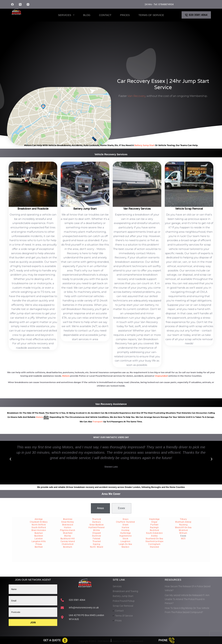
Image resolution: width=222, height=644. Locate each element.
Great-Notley (68, 522)
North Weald (97, 547)
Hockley (125, 530)
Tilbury (183, 519)
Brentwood (68, 525)
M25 (183, 539)
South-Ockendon (154, 533)
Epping (97, 544)
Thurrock (97, 519)
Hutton (68, 527)
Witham (183, 533)
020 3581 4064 (196, 15)
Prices (125, 15)
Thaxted (97, 541)
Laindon (39, 539)
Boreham (68, 547)
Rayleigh (154, 527)
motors (39, 417)
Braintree (68, 519)
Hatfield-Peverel (97, 527)
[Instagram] (28, 4)
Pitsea (39, 544)
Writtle (97, 530)
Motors (66, 376)
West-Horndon (39, 530)
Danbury (97, 522)
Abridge (39, 519)
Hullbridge (125, 533)
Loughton (125, 541)
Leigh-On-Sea (125, 544)
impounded (161, 376)
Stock (125, 539)
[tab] (100, 508)
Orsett (125, 525)
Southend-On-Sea (154, 539)
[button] (10, 459)
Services (67, 15)
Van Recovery (136, 96)
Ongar (154, 522)
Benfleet (39, 547)
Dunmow (97, 536)
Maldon (125, 547)
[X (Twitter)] (20, 4)
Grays (126, 519)
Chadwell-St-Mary (39, 522)
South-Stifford (39, 527)
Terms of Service (151, 15)
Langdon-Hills (39, 541)
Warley (68, 536)
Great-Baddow (97, 525)
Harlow (125, 527)
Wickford (183, 530)
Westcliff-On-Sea (183, 527)
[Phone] (167, 640)
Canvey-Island (68, 541)
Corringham (154, 544)
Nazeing (183, 525)
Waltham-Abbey (183, 522)
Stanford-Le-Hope (154, 541)
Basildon (39, 536)
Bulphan (39, 533)
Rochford (154, 530)
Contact (105, 15)
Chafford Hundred (125, 522)
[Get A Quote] (55, 640)
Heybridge (154, 519)
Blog (87, 15)
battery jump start (144, 145)
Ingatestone (126, 536)
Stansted (154, 547)
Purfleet (154, 525)
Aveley (154, 536)
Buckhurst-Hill (68, 539)
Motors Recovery (28, 18)
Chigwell (97, 533)
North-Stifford (39, 525)
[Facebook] (12, 4)
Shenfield (68, 533)
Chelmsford (68, 544)
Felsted (97, 539)
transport (98, 422)
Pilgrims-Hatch (68, 530)
